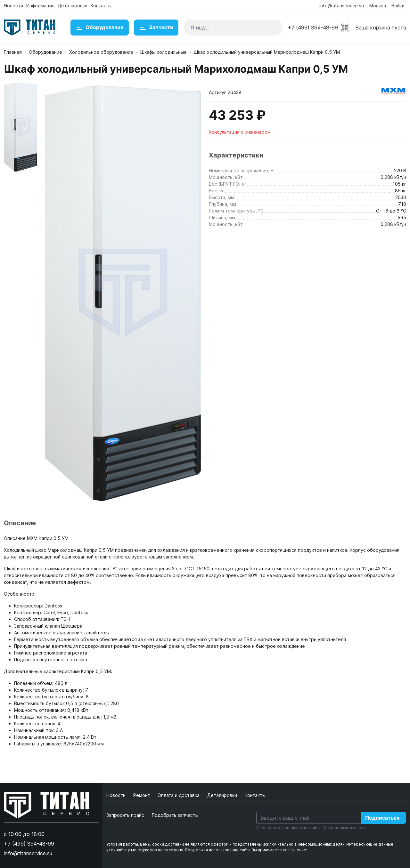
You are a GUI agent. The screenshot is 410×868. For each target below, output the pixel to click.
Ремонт (142, 795)
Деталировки (73, 6)
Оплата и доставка (179, 795)
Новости (13, 6)
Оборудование (100, 28)
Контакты (101, 6)
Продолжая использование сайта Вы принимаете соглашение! (246, 850)
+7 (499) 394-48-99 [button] (313, 28)
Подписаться (382, 818)
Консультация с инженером (240, 132)
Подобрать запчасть (175, 815)
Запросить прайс (125, 815)
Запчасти (156, 28)
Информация (40, 6)
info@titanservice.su (342, 6)
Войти (398, 6)
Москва (378, 6)
